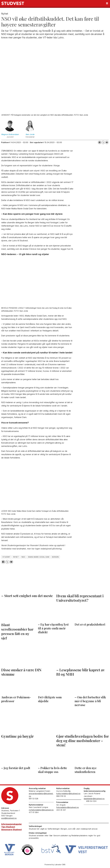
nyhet (16, 557)
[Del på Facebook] (100, 142)
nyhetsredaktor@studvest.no (41, 810)
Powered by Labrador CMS (55, 865)
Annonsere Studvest (11, 830)
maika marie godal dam (39, 557)
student (6, 557)
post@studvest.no (9, 818)
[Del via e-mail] (107, 142)
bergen (55, 557)
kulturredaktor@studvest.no (68, 794)
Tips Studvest (8, 827)
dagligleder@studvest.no (94, 799)
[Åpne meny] (107, 3)
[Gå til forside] (13, 3)
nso (23, 557)
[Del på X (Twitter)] (103, 142)
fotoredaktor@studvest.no (68, 807)
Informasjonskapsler (12, 824)
